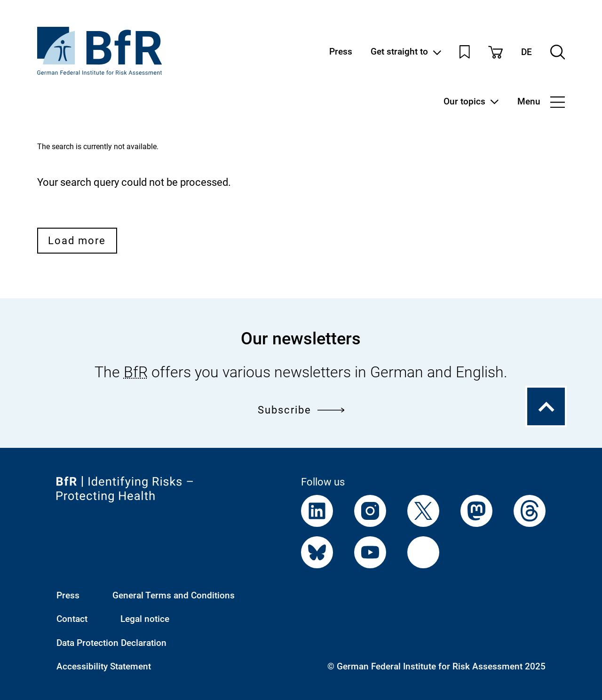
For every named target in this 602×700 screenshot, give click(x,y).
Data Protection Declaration (111, 643)
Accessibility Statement (104, 667)
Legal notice (145, 619)
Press (341, 52)
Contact (72, 619)
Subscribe (301, 410)
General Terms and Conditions (174, 596)
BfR (136, 372)
